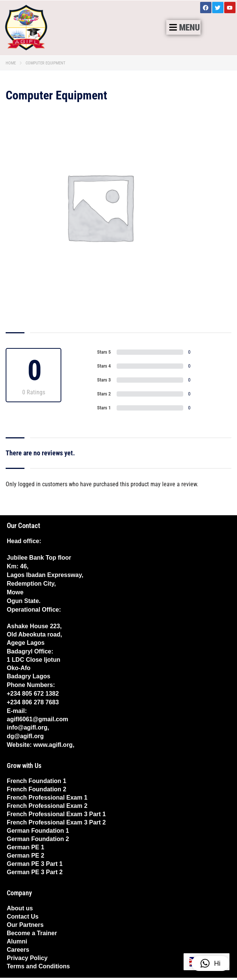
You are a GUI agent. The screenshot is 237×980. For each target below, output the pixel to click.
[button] (183, 27)
